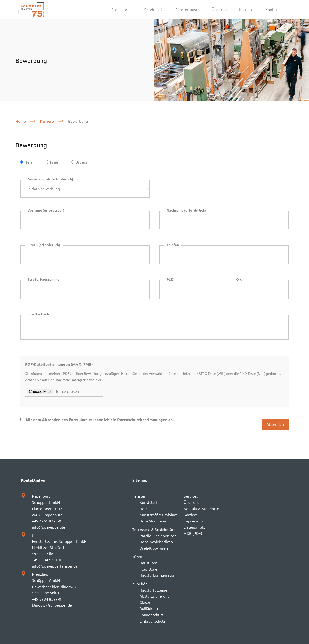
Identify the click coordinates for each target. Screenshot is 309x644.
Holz (143, 508)
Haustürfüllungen (154, 590)
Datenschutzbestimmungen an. (145, 419)
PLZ (170, 279)
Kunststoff (149, 502)
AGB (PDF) (193, 533)
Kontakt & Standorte (201, 508)
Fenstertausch (187, 9)
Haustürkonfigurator (157, 575)
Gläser (145, 602)
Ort (239, 279)
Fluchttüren (150, 569)
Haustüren (148, 563)
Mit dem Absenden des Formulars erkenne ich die (100, 419)
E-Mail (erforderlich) (44, 245)
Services (191, 496)
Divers (81, 162)
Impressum (193, 521)
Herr (29, 162)
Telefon (173, 245)
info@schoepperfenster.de (55, 566)
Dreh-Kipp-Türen (154, 548)
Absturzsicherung (155, 596)
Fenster (139, 496)
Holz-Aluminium (153, 521)
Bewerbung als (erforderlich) (50, 179)
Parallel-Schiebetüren (158, 536)
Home (21, 121)
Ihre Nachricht (39, 314)
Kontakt (272, 9)
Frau (54, 162)
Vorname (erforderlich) (46, 210)
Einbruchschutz (153, 621)
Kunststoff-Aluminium (158, 515)
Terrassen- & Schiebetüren (155, 529)
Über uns (219, 9)
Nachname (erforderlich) (186, 210)
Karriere (246, 9)
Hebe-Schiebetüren (156, 542)
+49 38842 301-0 (46, 560)
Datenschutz (194, 527)
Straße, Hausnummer (44, 279)
